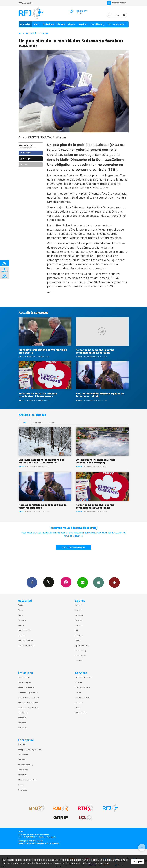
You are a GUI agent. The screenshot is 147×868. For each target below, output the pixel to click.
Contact (21, 785)
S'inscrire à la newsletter (74, 547)
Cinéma (79, 682)
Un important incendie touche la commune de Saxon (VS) (96, 461)
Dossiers (22, 635)
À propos (22, 744)
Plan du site (51, 837)
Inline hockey (81, 651)
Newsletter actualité (26, 645)
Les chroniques (24, 682)
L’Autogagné (23, 713)
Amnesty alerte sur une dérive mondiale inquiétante (43, 351)
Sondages (22, 723)
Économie (22, 620)
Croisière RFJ (98, 24)
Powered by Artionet (27, 843)
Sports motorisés (82, 645)
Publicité (22, 759)
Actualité (25, 24)
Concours (22, 728)
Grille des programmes (28, 692)
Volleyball (79, 620)
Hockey (78, 610)
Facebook (32, 582)
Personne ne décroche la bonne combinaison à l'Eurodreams (95, 351)
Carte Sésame (24, 754)
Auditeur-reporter (116, 3)
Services (83, 24)
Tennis (78, 640)
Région (21, 605)
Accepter (138, 862)
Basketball (80, 615)
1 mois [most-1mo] (51, 422)
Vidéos (72, 24)
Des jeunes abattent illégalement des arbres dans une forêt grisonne (41, 461)
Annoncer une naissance (28, 702)
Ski (77, 630)
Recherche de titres (26, 687)
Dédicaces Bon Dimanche (29, 697)
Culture (21, 625)
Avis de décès (81, 713)
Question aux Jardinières (28, 707)
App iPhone (98, 582)
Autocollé (22, 718)
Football (79, 605)
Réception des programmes (30, 749)
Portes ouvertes (117, 24)
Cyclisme (79, 625)
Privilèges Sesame (83, 687)
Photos (61, 24)
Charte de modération (27, 780)
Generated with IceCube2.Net (48, 843)
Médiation (22, 775)
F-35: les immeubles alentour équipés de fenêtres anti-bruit (100, 395)
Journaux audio (24, 630)
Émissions (48, 24)
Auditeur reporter (26, 640)
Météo (78, 692)
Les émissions (24, 677)
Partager (26, 153)
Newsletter (23, 790)
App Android (114, 582)
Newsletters (83, 582)
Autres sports (81, 656)
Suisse (45, 33)
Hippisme (79, 635)
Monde (21, 615)
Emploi (78, 707)
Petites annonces (82, 697)
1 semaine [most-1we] (38, 422)
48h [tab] (25, 422)
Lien (24, 164)
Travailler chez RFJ (25, 765)
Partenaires (23, 770)
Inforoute (79, 702)
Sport (37, 24)
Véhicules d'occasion (84, 677)
